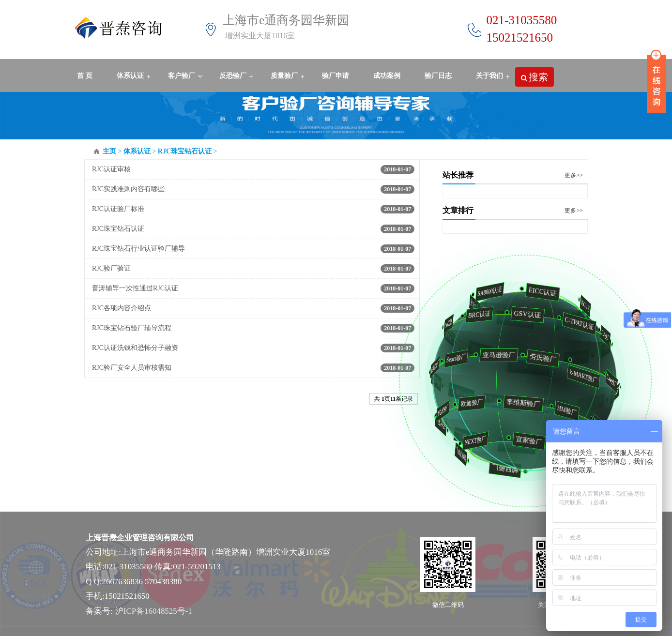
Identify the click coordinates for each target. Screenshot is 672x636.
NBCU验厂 (442, 424)
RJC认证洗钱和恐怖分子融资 (135, 348)
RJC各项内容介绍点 (122, 308)
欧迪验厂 (466, 403)
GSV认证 (523, 314)
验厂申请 (336, 76)
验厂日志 (438, 76)
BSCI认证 (585, 306)
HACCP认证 (535, 367)
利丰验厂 (438, 380)
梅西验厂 (508, 469)
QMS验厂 (452, 336)
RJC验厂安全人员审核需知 (132, 368)
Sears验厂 (452, 358)
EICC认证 (540, 292)
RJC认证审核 (111, 169)
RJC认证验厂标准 (118, 209)
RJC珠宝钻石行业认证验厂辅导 (138, 249)
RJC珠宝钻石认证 (185, 151)
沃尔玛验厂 (616, 394)
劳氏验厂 (537, 358)
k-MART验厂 (579, 376)
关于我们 (489, 76)
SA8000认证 (489, 292)
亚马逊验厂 (493, 355)
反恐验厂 (233, 76)
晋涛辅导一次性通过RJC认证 (135, 288)
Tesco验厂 (466, 393)
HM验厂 (562, 410)
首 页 (85, 76)
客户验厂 (182, 76)
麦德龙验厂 (461, 454)
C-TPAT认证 (576, 323)
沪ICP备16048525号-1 (154, 611)
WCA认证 (478, 306)
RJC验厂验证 (111, 268)
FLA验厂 (604, 335)
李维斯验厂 (517, 403)
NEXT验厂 (472, 440)
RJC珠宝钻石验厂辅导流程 (132, 328)
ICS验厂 (608, 348)
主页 (109, 151)
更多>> (574, 175)
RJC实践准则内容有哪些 (128, 189)
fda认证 (448, 324)
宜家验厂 (524, 440)
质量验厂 (284, 76)
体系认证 (130, 76)
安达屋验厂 (441, 410)
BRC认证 (476, 314)
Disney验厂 (610, 381)
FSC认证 (581, 357)
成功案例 (387, 76)
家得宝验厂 (434, 367)
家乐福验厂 (595, 403)
